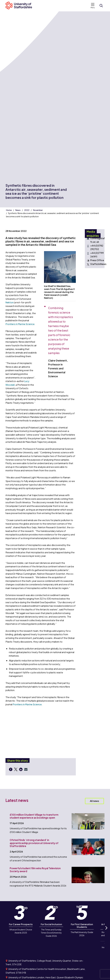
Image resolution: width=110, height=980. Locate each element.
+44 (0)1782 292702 (97, 247)
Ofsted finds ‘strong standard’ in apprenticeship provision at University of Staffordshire (34, 843)
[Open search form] (101, 6)
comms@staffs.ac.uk (98, 240)
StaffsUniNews (98, 264)
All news (94, 801)
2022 (27, 210)
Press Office (97, 260)
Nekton (10, 302)
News (18, 210)
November (38, 210)
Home (9, 210)
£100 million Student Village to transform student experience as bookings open (34, 816)
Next (106, 931)
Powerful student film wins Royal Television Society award (35, 870)
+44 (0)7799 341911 (97, 255)
